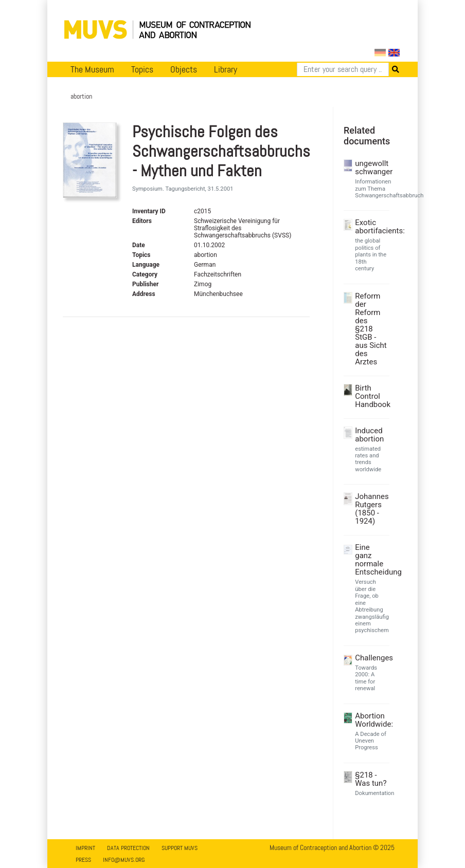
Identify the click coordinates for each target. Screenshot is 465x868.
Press (83, 860)
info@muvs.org (124, 860)
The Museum (92, 69)
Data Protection (128, 848)
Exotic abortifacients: (371, 227)
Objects (184, 69)
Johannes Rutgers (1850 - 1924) (371, 509)
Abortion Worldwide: (371, 720)
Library (226, 69)
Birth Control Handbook (371, 396)
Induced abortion (369, 435)
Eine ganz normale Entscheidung (371, 560)
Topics (142, 69)
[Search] (343, 69)
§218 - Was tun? (371, 779)
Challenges (371, 658)
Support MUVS (180, 848)
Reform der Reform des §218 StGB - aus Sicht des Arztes (371, 329)
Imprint (85, 848)
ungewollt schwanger (371, 168)
